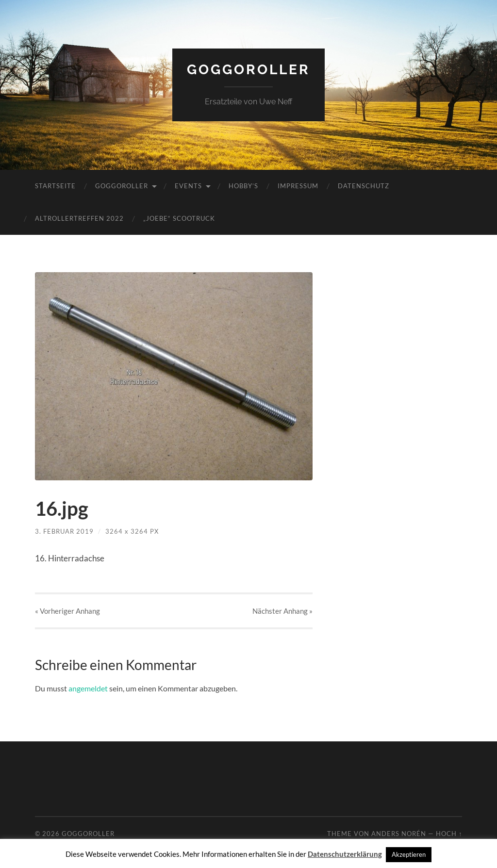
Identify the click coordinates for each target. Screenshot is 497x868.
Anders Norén (399, 834)
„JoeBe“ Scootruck (179, 218)
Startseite (55, 186)
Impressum (298, 186)
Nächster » (282, 611)
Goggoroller (248, 70)
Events (188, 186)
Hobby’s (243, 186)
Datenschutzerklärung (345, 854)
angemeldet (88, 688)
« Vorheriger (67, 611)
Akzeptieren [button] (409, 854)
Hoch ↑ (449, 834)
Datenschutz (364, 186)
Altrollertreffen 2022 (79, 218)
